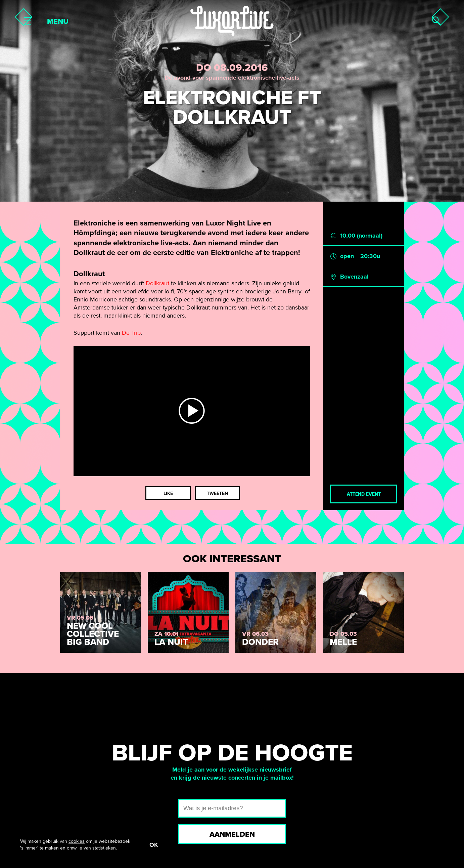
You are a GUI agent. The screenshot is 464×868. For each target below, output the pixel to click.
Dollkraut (157, 283)
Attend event (364, 494)
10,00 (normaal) (361, 236)
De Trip (131, 333)
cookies (77, 841)
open (347, 256)
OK (154, 845)
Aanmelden (232, 834)
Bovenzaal (354, 277)
